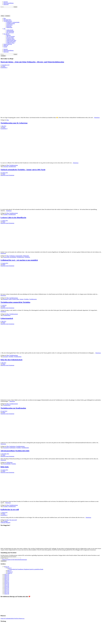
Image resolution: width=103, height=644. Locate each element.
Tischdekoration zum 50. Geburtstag (14, 123)
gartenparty (6, 299)
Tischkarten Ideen (10, 39)
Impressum (6, 4)
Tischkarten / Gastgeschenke (13, 22)
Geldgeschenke (10, 30)
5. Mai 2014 (3, 126)
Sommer (22, 299)
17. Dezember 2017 (5, 65)
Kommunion (6, 448)
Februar (10, 572)
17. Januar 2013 (4, 221)
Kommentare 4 (4, 129)
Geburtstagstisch (7, 318)
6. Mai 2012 (3, 321)
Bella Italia (5, 467)
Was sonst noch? (10, 33)
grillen (10, 299)
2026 (7, 567)
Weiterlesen (97, 118)
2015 (7, 587)
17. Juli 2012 (4, 305)
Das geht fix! (6, 34)
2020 (7, 581)
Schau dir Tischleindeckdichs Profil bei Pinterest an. (13, 618)
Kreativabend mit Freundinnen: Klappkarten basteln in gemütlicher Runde (26, 569)
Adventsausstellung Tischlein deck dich (15, 451)
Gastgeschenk (6, 257)
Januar (10, 573)
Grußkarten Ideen (10, 43)
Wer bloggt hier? (7, 20)
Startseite (6, 2)
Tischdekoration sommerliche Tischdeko (15, 302)
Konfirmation (12, 448)
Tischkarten (27, 257)
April (9, 568)
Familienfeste (9, 25)
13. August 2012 (4, 263)
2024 (7, 576)
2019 (7, 582)
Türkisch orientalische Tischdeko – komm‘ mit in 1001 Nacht (23, 170)
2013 (7, 590)
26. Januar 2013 (4, 173)
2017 (7, 585)
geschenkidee (13, 257)
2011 (7, 592)
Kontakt (5, 47)
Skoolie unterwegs (8, 44)
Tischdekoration (12, 167)
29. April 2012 (4, 411)
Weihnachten (9, 27)
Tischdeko (5, 214)
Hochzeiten (9, 26)
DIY (4, 29)
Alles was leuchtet (10, 36)
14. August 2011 (4, 470)
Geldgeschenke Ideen (11, 40)
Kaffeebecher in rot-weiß (10, 509)
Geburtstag (6, 167)
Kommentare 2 (4, 68)
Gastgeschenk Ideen (11, 42)
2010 (7, 594)
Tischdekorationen (8, 21)
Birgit (4, 66)
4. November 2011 (5, 454)
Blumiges (8, 35)
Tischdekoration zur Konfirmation (13, 408)
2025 (7, 574)
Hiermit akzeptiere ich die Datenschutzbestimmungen (15, 560)
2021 (7, 580)
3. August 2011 (4, 512)
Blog (5, 18)
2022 (7, 578)
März (9, 571)
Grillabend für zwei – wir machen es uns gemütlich (19, 260)
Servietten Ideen (10, 38)
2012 (7, 591)
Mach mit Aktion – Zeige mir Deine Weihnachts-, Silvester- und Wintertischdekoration (32, 62)
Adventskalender (10, 31)
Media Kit (6, 45)
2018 (7, 583)
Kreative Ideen (16, 299)
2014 (7, 589)
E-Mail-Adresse (4, 558)
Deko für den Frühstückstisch (11, 360)
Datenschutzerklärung (8, 3)
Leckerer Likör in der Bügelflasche (13, 218)
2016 (7, 586)
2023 (7, 577)
